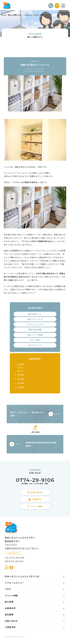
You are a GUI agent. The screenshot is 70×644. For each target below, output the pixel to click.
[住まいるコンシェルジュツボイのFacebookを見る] (11, 568)
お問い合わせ (11, 621)
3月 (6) (21, 368)
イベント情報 (11, 596)
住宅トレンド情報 (35, 335)
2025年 (21, 375)
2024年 (21, 379)
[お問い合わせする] (57, 6)
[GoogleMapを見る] (13, 553)
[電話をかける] (51, 6)
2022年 (21, 387)
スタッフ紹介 (35, 340)
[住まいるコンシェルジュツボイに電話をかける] (35, 481)
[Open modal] (63, 6)
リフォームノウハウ (34, 70)
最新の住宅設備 (35, 330)
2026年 (21, 364)
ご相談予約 (10, 627)
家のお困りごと (35, 314)
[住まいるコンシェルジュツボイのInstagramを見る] (7, 568)
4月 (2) (21, 371)
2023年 (21, 383)
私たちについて (35, 345)
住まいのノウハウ (35, 319)
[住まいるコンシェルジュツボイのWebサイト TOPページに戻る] (7, 6)
